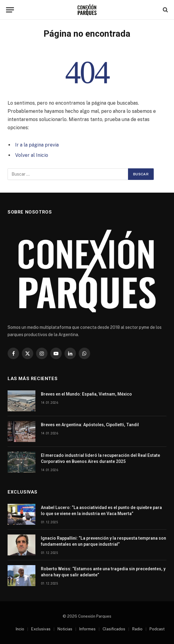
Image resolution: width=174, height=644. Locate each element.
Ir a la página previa (37, 145)
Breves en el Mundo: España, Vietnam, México (86, 394)
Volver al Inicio (32, 155)
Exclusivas (41, 629)
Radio (137, 629)
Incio (20, 629)
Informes (87, 629)
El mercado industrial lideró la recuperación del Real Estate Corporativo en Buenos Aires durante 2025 (100, 458)
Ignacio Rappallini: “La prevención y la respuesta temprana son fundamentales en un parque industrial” (103, 541)
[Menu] (10, 10)
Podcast (157, 629)
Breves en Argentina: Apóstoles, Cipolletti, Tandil (90, 425)
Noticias (65, 629)
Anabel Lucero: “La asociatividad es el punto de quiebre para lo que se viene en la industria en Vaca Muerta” (101, 511)
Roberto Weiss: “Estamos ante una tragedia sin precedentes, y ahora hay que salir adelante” (103, 572)
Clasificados (114, 629)
